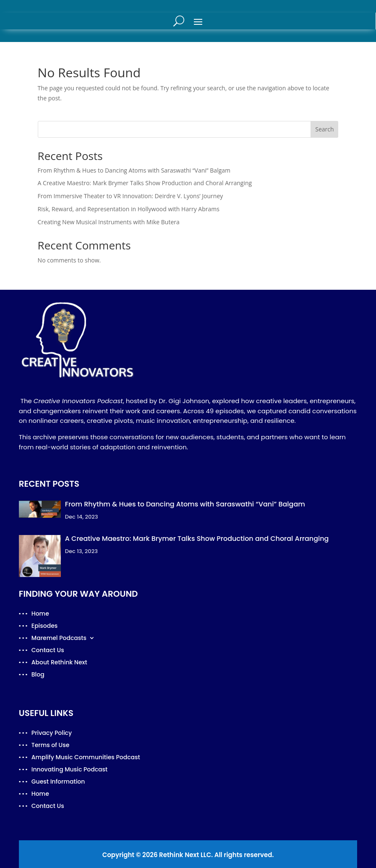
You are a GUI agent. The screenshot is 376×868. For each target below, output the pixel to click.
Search (324, 129)
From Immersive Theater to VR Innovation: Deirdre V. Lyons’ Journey (131, 196)
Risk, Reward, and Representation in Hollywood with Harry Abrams (129, 209)
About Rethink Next (59, 663)
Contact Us (48, 651)
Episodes (45, 626)
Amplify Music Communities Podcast (86, 758)
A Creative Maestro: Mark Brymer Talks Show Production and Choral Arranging (145, 183)
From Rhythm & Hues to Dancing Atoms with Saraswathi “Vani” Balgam (134, 170)
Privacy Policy (52, 733)
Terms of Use (51, 746)
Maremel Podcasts (59, 639)
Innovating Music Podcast (69, 770)
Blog (38, 675)
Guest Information (58, 782)
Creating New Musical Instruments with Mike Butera (109, 222)
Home (40, 614)
